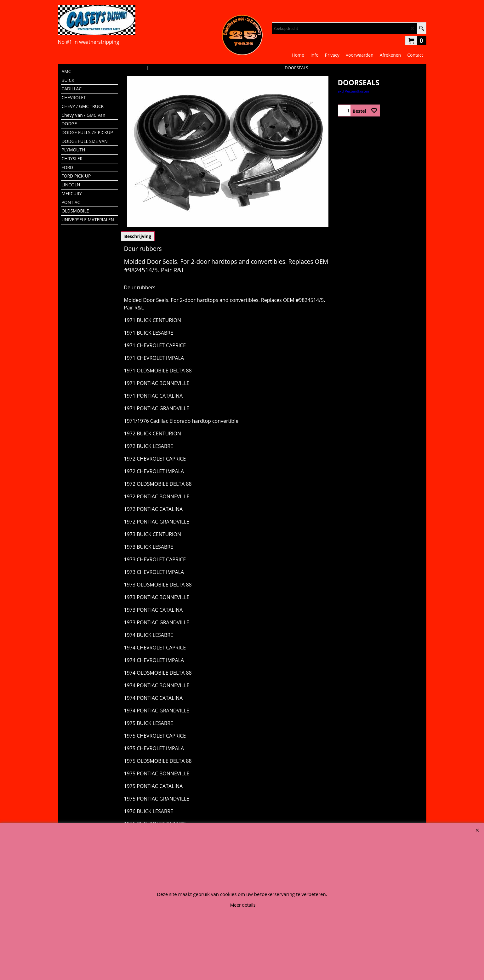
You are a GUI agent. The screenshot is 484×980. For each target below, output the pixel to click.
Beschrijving (138, 236)
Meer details (243, 905)
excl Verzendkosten (353, 91)
